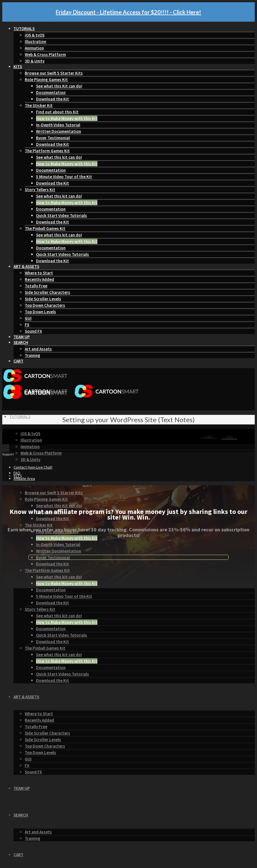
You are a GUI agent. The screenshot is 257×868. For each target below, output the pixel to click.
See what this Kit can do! (59, 86)
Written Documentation (59, 131)
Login (209, 437)
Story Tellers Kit (40, 190)
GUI (28, 318)
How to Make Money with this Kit (67, 118)
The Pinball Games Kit (45, 228)
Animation (34, 48)
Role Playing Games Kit (46, 80)
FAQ (17, 473)
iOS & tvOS (35, 35)
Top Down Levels (40, 312)
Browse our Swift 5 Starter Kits (54, 73)
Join (229, 437)
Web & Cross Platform (45, 54)
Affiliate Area (24, 478)
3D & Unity (35, 61)
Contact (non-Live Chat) (33, 467)
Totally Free (36, 286)
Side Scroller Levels (43, 299)
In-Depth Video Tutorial (58, 125)
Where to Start (39, 273)
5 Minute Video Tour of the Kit (64, 177)
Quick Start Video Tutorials (62, 215)
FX (27, 325)
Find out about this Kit (57, 112)
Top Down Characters (45, 305)
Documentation (51, 92)
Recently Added (39, 279)
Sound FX (33, 331)
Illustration (35, 42)
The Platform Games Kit (47, 151)
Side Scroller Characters (47, 292)
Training (33, 355)
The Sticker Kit (39, 105)
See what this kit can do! (59, 157)
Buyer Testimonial (53, 138)
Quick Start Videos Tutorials (62, 254)
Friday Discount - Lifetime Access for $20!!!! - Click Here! (128, 12)
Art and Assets (38, 349)
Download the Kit (52, 99)
